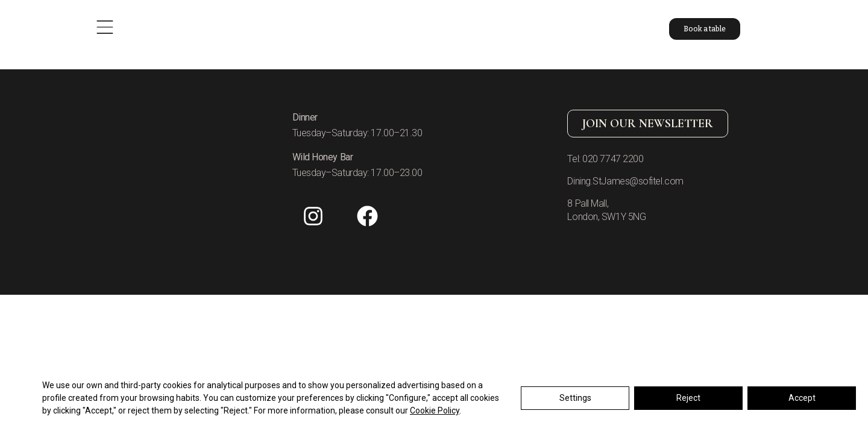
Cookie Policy (435, 411)
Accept (802, 398)
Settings (575, 398)
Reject (688, 398)
